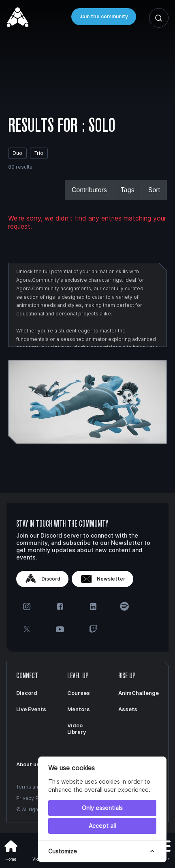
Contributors (89, 190)
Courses (79, 693)
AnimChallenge (139, 693)
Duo (17, 153)
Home (11, 850)
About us (28, 764)
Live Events (31, 709)
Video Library (77, 729)
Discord (42, 579)
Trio (39, 153)
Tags (128, 190)
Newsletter (102, 579)
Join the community (104, 16)
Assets (128, 709)
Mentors (79, 709)
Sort (154, 190)
